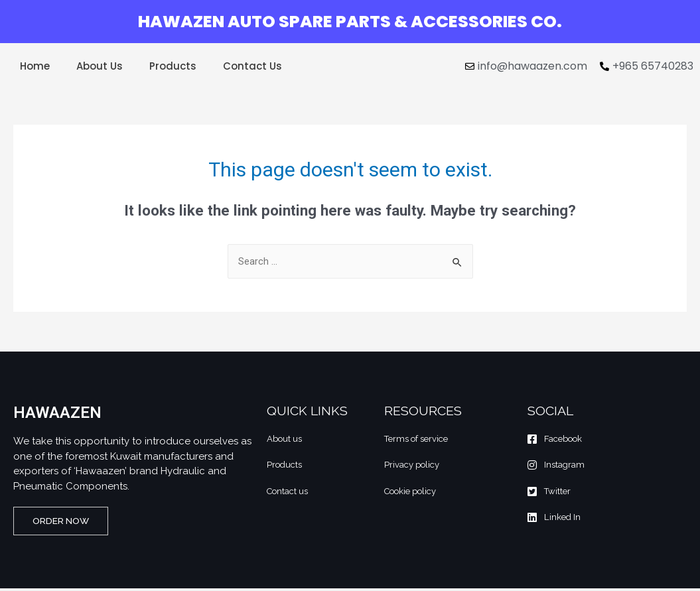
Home (35, 66)
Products (173, 66)
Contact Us (252, 66)
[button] (66, 522)
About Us (100, 66)
